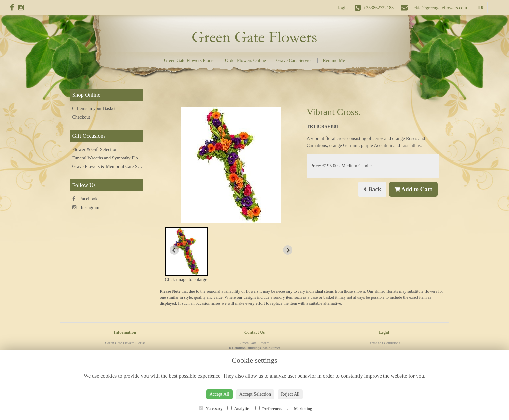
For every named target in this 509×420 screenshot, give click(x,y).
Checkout (81, 117)
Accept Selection (255, 394)
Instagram (86, 208)
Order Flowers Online (246, 61)
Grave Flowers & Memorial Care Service (111, 167)
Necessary (211, 408)
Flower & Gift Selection (95, 149)
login (343, 8)
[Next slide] (288, 250)
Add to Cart (413, 189)
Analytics (239, 408)
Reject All (290, 394)
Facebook (85, 199)
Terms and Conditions (384, 343)
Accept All (219, 394)
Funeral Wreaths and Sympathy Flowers (110, 158)
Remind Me (334, 61)
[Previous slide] (174, 250)
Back (372, 189)
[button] (186, 252)
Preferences (269, 408)
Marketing (299, 408)
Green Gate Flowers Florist (189, 61)
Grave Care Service (295, 61)
